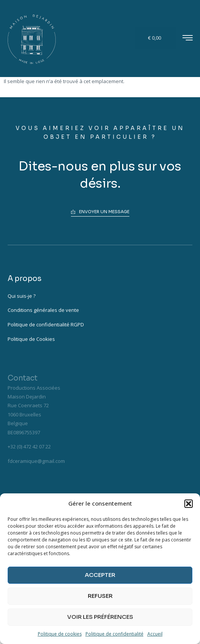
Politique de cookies (60, 634)
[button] (189, 504)
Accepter (100, 575)
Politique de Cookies (31, 339)
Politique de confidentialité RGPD (46, 324)
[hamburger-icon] (188, 39)
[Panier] (155, 38)
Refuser (100, 596)
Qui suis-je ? (22, 296)
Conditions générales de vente (43, 310)
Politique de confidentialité (115, 634)
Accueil (155, 634)
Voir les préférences (100, 617)
